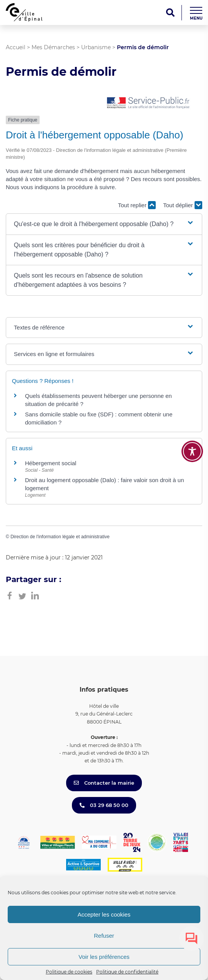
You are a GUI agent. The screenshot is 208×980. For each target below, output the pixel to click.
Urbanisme (96, 47)
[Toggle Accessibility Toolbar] (192, 451)
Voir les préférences (104, 957)
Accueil (16, 47)
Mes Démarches (53, 47)
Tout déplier (183, 205)
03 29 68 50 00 (104, 805)
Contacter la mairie (104, 783)
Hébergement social (51, 463)
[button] (104, 224)
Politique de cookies (69, 972)
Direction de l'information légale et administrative (60, 537)
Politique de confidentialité (127, 972)
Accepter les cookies (104, 914)
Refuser (104, 936)
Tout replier (137, 205)
